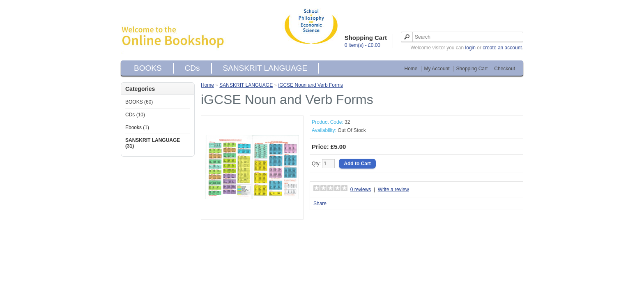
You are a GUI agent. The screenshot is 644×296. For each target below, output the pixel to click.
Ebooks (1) (137, 127)
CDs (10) (135, 115)
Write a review (393, 190)
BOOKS (148, 68)
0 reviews (361, 190)
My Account (437, 69)
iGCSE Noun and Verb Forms (311, 85)
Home (411, 69)
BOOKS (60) (139, 102)
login (470, 48)
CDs (192, 68)
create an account (502, 48)
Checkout (505, 69)
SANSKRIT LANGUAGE (265, 68)
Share (320, 203)
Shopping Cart (472, 69)
